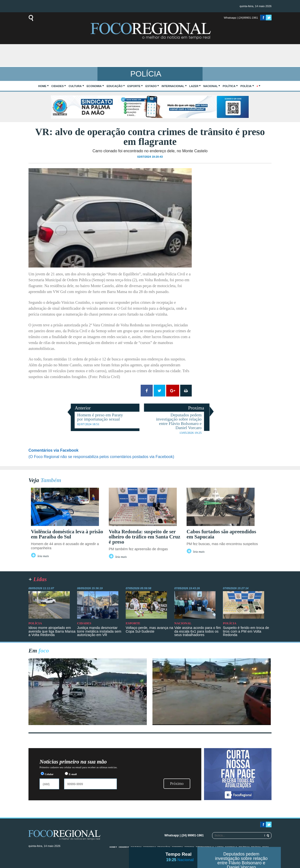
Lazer (194, 86)
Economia (94, 86)
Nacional (211, 86)
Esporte (134, 86)
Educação (115, 86)
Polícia (246, 86)
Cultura (75, 86)
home (42, 86)
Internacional (173, 86)
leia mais (43, 556)
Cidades (57, 86)
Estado (151, 86)
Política (229, 86)
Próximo (177, 784)
